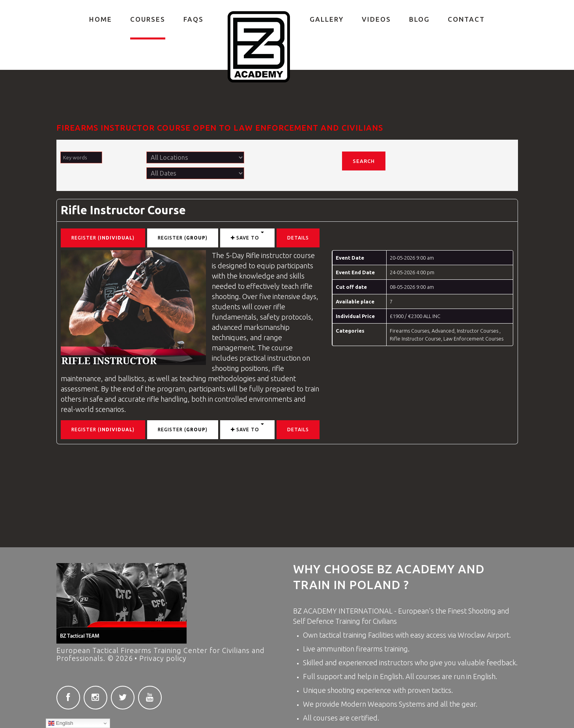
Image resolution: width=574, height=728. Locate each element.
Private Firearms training (259, 47)
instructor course (288, 255)
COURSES (148, 19)
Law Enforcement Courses (473, 339)
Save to (247, 236)
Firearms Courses (409, 331)
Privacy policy (163, 658)
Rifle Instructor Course (123, 210)
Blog (419, 19)
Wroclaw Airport (483, 635)
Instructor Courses (478, 331)
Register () (103, 238)
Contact (466, 19)
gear (469, 704)
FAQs (194, 19)
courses (428, 676)
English (61, 723)
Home (101, 19)
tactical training (344, 635)
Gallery (327, 19)
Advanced (443, 331)
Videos (376, 19)
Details (298, 238)
